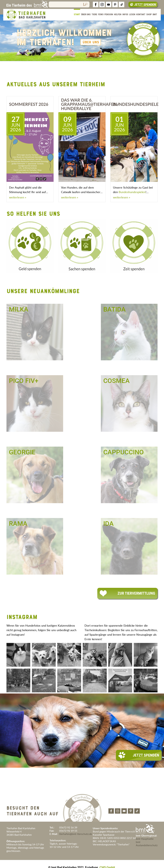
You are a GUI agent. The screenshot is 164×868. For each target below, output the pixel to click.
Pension (109, 15)
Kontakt (141, 15)
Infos (125, 15)
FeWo (101, 15)
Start (77, 15)
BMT (155, 15)
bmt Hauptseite (145, 839)
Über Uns (86, 15)
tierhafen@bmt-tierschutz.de (76, 834)
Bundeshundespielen (132, 192)
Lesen (132, 15)
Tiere (94, 15)
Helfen (118, 15)
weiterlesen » (18, 197)
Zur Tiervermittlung (127, 593)
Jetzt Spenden (143, 5)
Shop (149, 15)
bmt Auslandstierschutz (147, 844)
